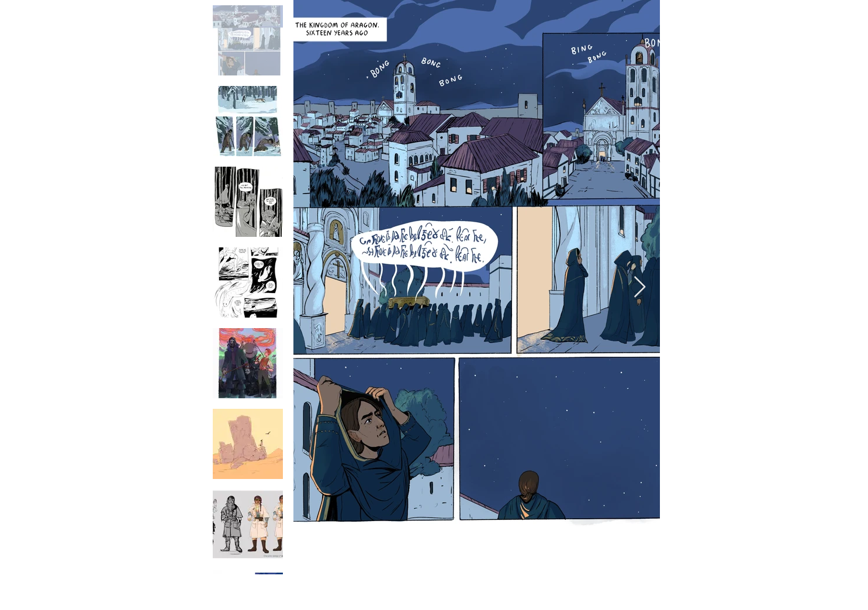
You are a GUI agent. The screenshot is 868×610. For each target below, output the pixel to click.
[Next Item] (640, 287)
